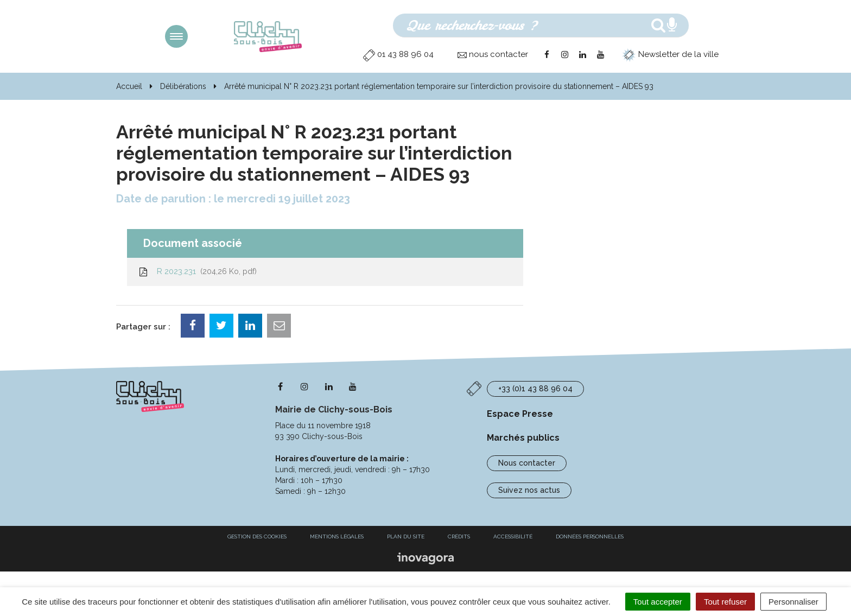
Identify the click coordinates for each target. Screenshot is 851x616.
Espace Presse (520, 414)
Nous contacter (527, 463)
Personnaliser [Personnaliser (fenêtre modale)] (793, 602)
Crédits (459, 536)
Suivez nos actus (529, 490)
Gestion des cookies (257, 536)
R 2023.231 (197, 271)
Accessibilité (513, 536)
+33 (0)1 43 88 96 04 (535, 389)
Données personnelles (590, 536)
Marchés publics (523, 438)
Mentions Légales (337, 536)
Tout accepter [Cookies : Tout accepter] (658, 602)
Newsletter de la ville (670, 54)
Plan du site (406, 536)
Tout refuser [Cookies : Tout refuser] (725, 602)
